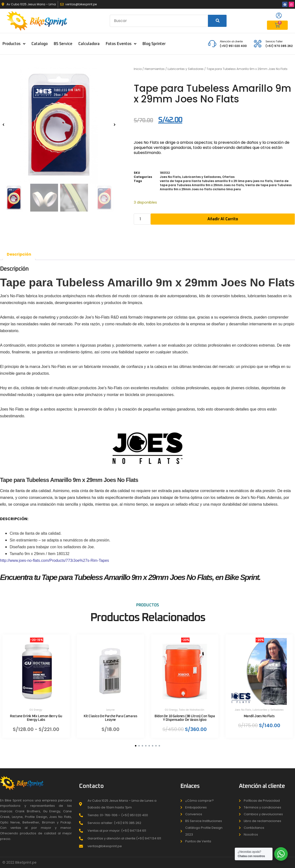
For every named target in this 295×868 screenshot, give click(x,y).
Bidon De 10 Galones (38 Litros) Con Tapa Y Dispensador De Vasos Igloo (185, 718)
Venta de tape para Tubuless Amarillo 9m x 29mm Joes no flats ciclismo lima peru (226, 187)
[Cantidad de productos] (142, 219)
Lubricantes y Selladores (186, 69)
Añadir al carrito (223, 219)
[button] (3, 125)
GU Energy (36, 710)
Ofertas (228, 177)
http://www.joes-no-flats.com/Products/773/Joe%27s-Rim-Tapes (55, 560)
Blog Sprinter (154, 44)
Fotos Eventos (121, 44)
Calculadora (89, 44)
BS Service (63, 44)
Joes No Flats (170, 177)
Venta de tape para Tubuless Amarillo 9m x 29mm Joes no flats (224, 183)
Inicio (138, 69)
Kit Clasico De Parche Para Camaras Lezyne (110, 718)
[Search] (217, 21)
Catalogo (40, 44)
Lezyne (110, 710)
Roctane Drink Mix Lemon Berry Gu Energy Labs (36, 718)
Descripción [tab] (19, 254)
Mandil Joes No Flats (259, 716)
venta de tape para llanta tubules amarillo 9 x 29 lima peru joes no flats (216, 181)
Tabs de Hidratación (192, 710)
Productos (14, 44)
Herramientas (155, 69)
